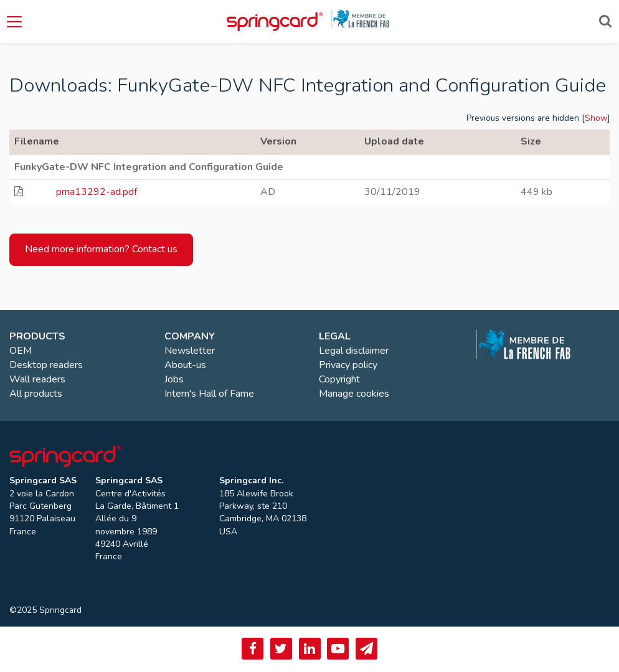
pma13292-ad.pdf (97, 192)
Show (596, 118)
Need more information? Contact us (101, 249)
